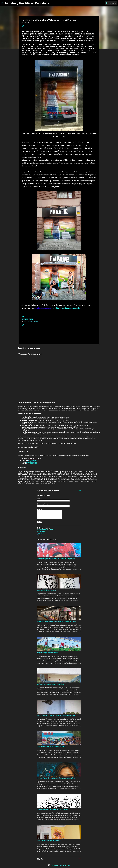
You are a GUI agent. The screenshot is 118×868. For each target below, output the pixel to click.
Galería (39, 535)
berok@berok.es (31, 462)
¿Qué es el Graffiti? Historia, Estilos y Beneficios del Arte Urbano (56, 621)
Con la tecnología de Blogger (59, 865)
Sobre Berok (41, 531)
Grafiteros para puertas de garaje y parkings (50, 684)
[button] (23, 26)
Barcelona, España (32, 322)
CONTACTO (41, 533)
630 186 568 (32, 460)
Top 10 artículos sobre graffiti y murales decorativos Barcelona (56, 778)
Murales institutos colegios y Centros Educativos (52, 747)
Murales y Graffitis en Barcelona (27, 3)
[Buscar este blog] (107, 3)
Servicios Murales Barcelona (46, 530)
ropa (31, 319)
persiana (25, 319)
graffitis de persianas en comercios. (67, 308)
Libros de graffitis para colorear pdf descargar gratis (53, 809)
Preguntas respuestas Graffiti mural (48, 653)
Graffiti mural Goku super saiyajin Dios (48, 841)
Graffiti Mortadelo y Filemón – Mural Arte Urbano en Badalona (56, 715)
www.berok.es (32, 464)
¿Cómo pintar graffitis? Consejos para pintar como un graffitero (56, 559)
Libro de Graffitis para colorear (46, 590)
